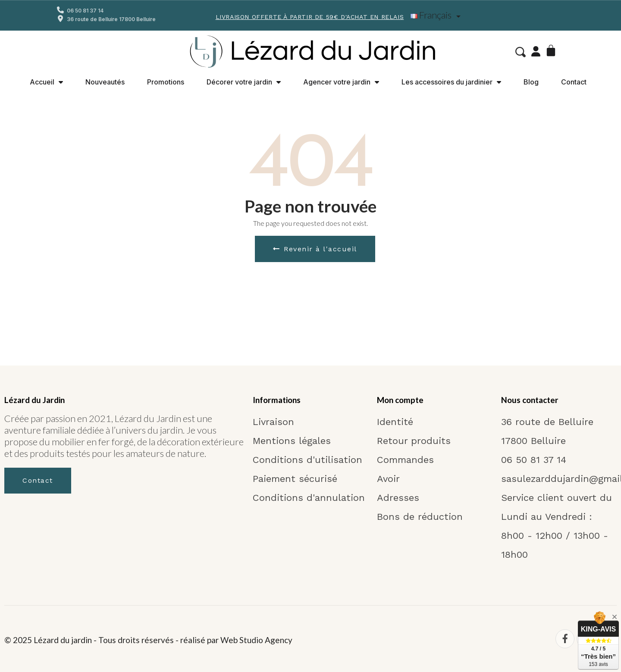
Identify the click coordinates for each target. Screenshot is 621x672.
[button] (520, 52)
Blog (531, 82)
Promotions (166, 82)
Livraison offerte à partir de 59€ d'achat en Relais (310, 17)
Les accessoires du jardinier (451, 82)
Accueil (46, 82)
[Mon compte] (535, 51)
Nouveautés (105, 82)
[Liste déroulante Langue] (437, 15)
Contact (574, 82)
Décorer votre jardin (244, 82)
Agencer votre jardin (341, 82)
